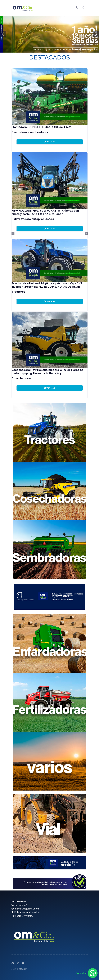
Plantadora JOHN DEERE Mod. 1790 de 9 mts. (42, 127)
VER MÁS (50, 142)
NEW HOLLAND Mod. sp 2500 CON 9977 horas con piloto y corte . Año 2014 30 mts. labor (45, 212)
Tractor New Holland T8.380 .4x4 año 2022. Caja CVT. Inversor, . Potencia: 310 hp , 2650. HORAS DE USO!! (47, 285)
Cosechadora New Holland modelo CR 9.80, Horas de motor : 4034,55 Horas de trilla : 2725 (48, 371)
